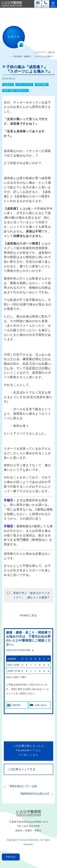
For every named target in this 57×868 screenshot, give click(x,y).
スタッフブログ (24, 85)
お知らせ (51, 52)
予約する (38, 6)
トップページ (39, 52)
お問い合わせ (41, 705)
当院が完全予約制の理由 (18, 650)
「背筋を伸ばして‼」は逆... (23, 786)
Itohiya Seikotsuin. (30, 840)
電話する (46, 6)
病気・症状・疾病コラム (16, 90)
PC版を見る (11, 857)
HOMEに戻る (29, 615)
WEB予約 (16, 705)
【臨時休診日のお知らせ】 (35, 794)
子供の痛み (42, 85)
